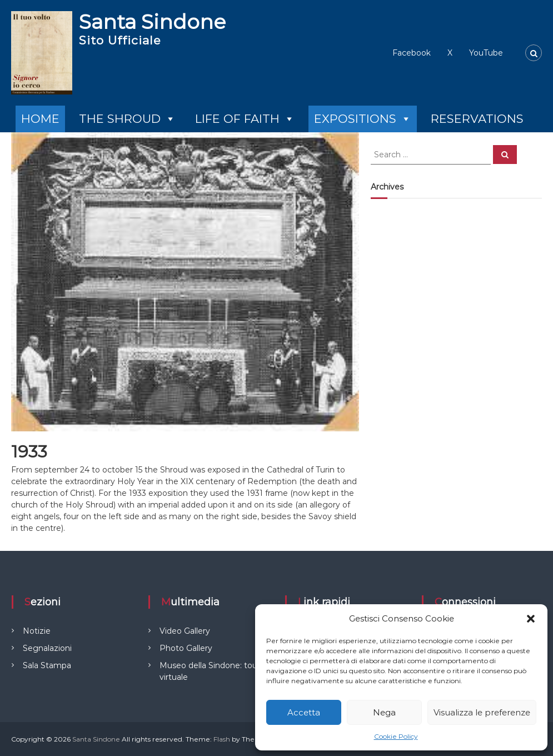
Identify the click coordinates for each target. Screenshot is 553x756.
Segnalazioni (47, 648)
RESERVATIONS (477, 119)
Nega (384, 712)
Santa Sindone (152, 22)
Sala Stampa (47, 665)
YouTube (486, 53)
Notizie (37, 631)
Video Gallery (185, 631)
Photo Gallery (186, 648)
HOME (40, 119)
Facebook (412, 53)
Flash (222, 739)
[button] (531, 619)
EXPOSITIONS (363, 119)
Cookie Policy (396, 736)
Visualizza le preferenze (482, 712)
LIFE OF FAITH (245, 119)
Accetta (304, 712)
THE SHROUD (127, 119)
